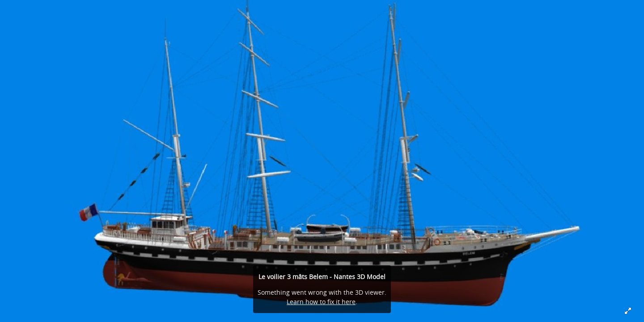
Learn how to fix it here (321, 302)
